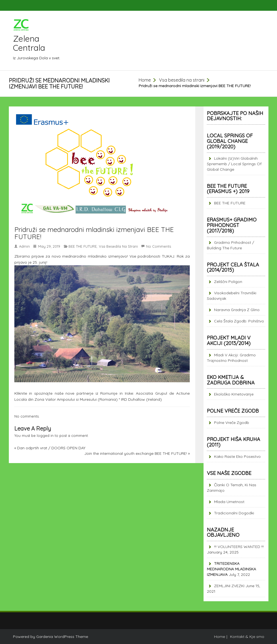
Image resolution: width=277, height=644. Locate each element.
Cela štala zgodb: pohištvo (239, 321)
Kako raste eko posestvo (237, 456)
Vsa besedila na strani (182, 80)
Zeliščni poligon (228, 282)
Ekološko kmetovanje (234, 394)
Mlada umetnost (229, 502)
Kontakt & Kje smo (247, 637)
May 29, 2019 (49, 246)
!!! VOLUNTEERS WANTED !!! (239, 547)
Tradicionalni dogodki (234, 513)
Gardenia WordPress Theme (62, 637)
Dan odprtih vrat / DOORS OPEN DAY (51, 448)
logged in (45, 435)
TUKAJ (168, 256)
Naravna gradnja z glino (237, 310)
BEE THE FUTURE (83, 246)
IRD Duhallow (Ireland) (141, 399)
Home (145, 80)
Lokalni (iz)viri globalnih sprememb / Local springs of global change (234, 164)
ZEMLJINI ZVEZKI (229, 586)
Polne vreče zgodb (232, 423)
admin (24, 246)
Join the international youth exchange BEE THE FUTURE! (136, 453)
